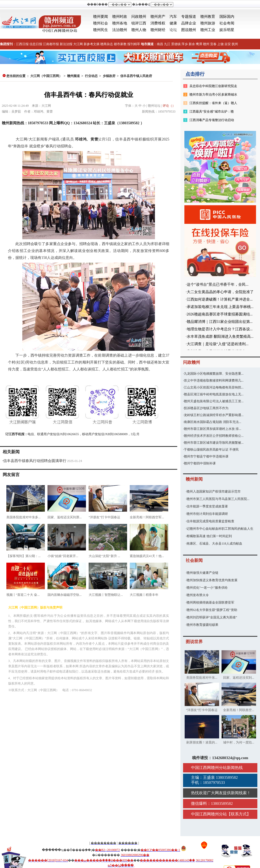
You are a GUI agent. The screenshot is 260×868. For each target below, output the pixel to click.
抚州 (235, 44)
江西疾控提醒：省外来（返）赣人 (213, 103)
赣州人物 (139, 30)
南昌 (160, 44)
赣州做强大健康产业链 (202, 573)
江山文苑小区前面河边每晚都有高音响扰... (214, 387)
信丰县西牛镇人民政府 (136, 76)
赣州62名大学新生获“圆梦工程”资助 (212, 610)
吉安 (228, 44)
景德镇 (176, 44)
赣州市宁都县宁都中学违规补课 (206, 456)
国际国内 (227, 17)
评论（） (169, 106)
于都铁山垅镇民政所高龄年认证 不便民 (211, 450)
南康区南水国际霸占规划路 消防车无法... (213, 422)
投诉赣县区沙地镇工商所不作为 (206, 408)
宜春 (213, 44)
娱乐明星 (227, 30)
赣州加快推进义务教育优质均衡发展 (212, 580)
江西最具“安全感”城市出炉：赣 (212, 112)
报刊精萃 (134, 44)
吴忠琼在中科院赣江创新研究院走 (213, 86)
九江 (167, 44)
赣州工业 (208, 30)
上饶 (220, 44)
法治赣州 (120, 30)
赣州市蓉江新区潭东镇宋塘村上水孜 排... (213, 429)
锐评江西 (139, 23)
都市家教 (120, 44)
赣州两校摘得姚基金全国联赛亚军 (210, 602)
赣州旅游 (208, 23)
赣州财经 (158, 30)
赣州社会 (101, 23)
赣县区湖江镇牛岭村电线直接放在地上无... (214, 394)
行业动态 (91, 76)
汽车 (173, 17)
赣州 (206, 44)
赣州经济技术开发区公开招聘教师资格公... (214, 436)
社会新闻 (194, 560)
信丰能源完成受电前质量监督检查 (210, 521)
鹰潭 (199, 44)
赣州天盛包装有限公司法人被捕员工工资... (214, 401)
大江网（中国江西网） (46, 76)
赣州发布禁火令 (198, 595)
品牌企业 (189, 23)
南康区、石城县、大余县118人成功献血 (214, 544)
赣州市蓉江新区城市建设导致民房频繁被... (214, 443)
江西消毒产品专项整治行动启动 (212, 120)
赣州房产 (158, 17)
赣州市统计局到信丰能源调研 (207, 514)
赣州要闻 (101, 17)
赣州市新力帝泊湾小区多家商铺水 (213, 95)
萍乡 (185, 44)
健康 (173, 23)
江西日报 (22, 44)
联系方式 (239, 814)
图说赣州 (189, 30)
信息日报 (36, 44)
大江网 (78, 44)
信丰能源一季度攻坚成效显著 (207, 506)
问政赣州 (139, 17)
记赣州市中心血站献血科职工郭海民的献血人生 (220, 529)
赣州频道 (73, 76)
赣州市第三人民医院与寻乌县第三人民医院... (218, 499)
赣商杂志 (107, 44)
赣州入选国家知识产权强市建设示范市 (214, 491)
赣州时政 (120, 17)
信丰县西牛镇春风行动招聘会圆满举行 (35, 461)
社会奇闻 (227, 23)
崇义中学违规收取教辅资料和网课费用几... (214, 380)
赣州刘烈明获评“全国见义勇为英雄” (212, 617)
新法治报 (66, 44)
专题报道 (189, 17)
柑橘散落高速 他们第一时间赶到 (209, 536)
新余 (192, 44)
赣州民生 (101, 30)
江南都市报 (51, 44)
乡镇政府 (109, 76)
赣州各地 (120, 23)
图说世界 (194, 642)
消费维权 (158, 23)
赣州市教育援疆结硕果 (202, 625)
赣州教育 (208, 17)
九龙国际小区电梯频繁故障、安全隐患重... (214, 374)
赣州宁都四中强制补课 (200, 463)
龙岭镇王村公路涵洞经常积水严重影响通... (214, 415)
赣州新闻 (194, 479)
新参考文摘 (92, 44)
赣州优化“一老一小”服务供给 (207, 588)
